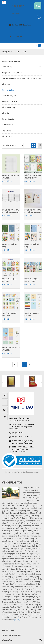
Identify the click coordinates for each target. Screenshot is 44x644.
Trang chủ (6, 52)
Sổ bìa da (5, 113)
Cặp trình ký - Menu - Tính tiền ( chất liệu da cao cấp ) (22, 78)
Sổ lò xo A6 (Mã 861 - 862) (9, 314)
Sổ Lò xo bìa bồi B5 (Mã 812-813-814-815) (33, 177)
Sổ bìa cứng (6, 84)
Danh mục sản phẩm (11, 61)
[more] (17, 620)
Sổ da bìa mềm (7, 125)
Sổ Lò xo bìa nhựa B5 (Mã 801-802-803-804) (33, 211)
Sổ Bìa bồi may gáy (9, 96)
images (12, 493)
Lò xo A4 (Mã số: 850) (10, 245)
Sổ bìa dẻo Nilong (8, 107)
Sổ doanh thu (7, 136)
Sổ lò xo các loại (8, 90)
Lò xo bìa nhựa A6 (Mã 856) (11, 177)
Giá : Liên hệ (7, 181)
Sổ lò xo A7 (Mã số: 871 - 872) (32, 280)
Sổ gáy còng (6, 131)
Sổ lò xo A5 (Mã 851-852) (9, 280)
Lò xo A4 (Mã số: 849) (32, 245)
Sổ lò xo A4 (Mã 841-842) (32, 314)
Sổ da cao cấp (7, 67)
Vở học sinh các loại (9, 102)
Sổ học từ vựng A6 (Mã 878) (11, 349)
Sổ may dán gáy (8, 119)
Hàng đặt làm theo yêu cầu (12, 72)
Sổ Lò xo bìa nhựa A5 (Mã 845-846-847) (11, 211)
